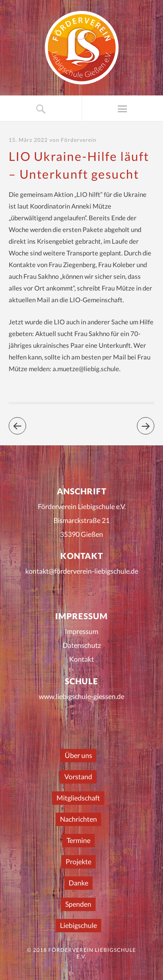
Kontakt (81, 659)
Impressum (81, 631)
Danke (78, 883)
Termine (78, 840)
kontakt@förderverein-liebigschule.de (82, 571)
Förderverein (79, 140)
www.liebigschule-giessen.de (81, 696)
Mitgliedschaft (78, 798)
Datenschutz (82, 645)
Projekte (78, 861)
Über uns (78, 755)
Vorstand (78, 776)
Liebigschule (78, 925)
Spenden (78, 904)
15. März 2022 (28, 140)
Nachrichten (78, 819)
